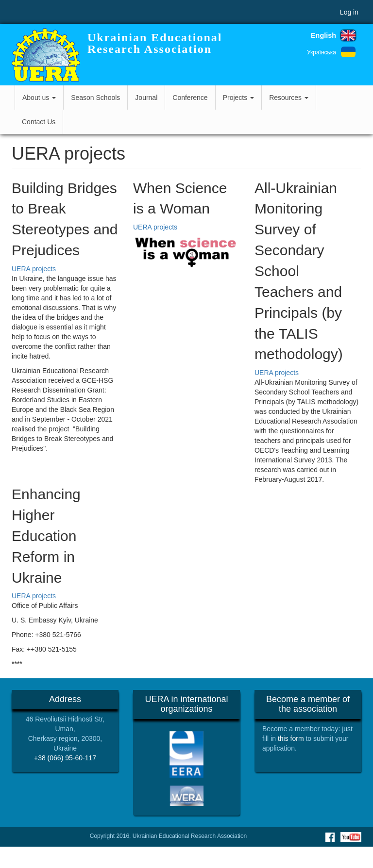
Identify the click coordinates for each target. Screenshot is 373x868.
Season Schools (95, 98)
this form (291, 738)
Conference (190, 98)
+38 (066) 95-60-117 (65, 758)
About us (39, 98)
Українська (322, 52)
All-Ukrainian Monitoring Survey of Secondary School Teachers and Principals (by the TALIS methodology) (299, 271)
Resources (289, 98)
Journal (146, 98)
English (323, 35)
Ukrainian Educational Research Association (155, 43)
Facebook (330, 837)
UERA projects (34, 269)
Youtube (351, 837)
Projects (238, 98)
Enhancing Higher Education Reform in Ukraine (46, 536)
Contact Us (39, 122)
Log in (349, 12)
